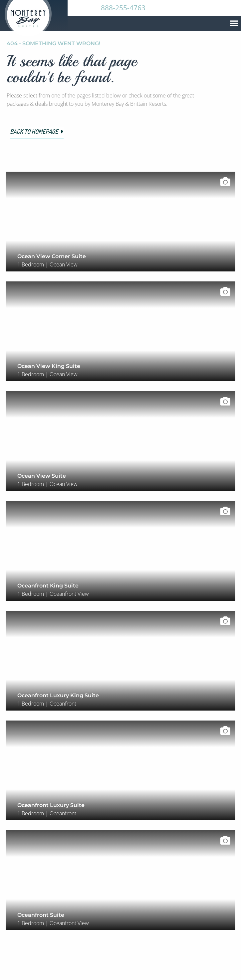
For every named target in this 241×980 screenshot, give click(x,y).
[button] (234, 23)
